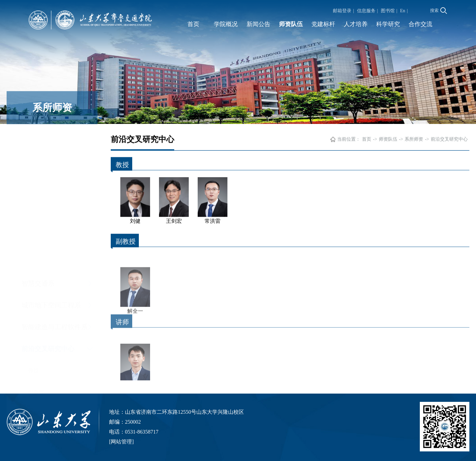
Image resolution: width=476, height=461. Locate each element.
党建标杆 (323, 24)
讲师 (33, 270)
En (403, 11)
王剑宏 (174, 220)
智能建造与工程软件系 (55, 184)
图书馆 (388, 11)
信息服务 (366, 11)
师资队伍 (291, 24)
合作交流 (420, 24)
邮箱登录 (342, 11)
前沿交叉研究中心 (48, 206)
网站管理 (121, 442)
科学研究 (388, 24)
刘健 (135, 220)
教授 (33, 228)
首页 (193, 24)
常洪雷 (213, 220)
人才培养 (356, 24)
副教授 (36, 249)
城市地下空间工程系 (51, 162)
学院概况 (226, 24)
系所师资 (414, 140)
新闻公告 (258, 24)
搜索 (438, 11)
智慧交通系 (38, 140)
